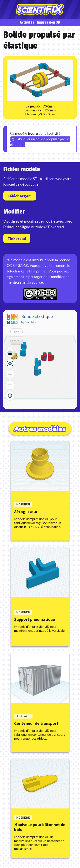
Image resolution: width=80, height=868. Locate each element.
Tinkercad (17, 238)
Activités (27, 22)
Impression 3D (49, 22)
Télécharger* (20, 196)
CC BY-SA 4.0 (17, 265)
